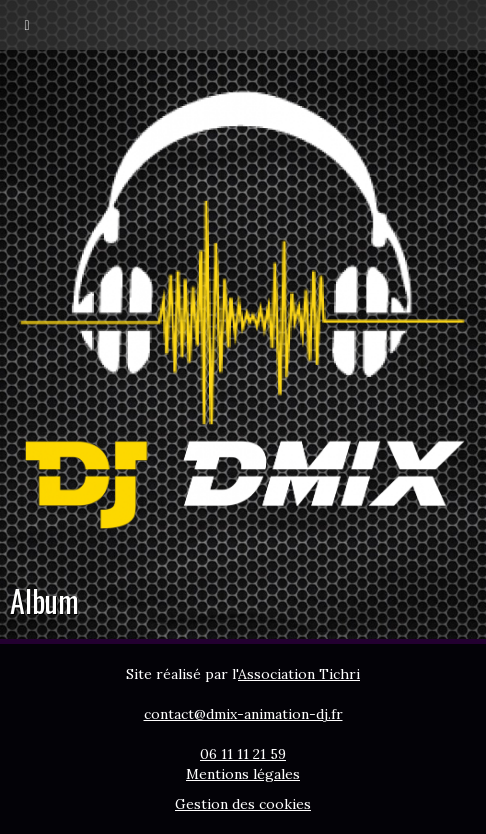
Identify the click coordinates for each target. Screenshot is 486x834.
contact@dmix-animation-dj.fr (243, 714)
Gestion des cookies (243, 804)
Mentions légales (243, 774)
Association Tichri (299, 674)
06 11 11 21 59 (243, 754)
